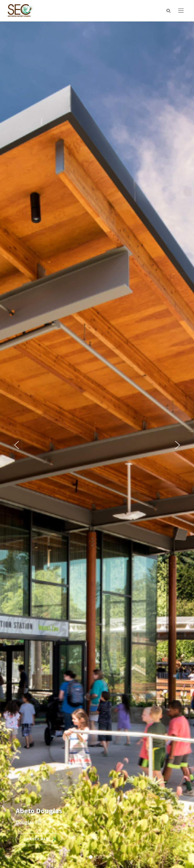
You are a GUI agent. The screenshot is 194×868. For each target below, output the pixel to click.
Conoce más (40, 839)
